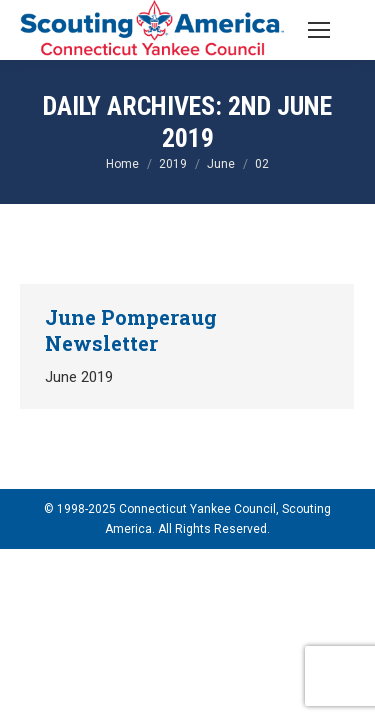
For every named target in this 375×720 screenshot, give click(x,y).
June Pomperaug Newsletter (131, 330)
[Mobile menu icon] (319, 30)
